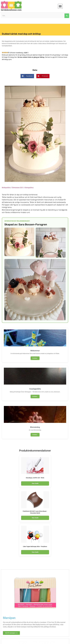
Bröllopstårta (6, 188)
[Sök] (67, 16)
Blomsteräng (35, 427)
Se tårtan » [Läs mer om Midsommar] (35, 358)
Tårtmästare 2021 (17, 188)
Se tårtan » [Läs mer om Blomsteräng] (35, 435)
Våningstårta (29, 188)
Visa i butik (35, 483)
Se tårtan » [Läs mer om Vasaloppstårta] (35, 396)
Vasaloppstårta (35, 389)
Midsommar (35, 351)
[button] (60, 6)
